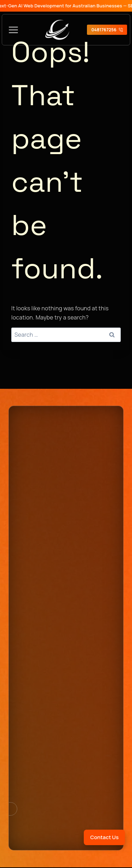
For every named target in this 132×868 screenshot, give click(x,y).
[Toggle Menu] (13, 30)
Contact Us (104, 837)
